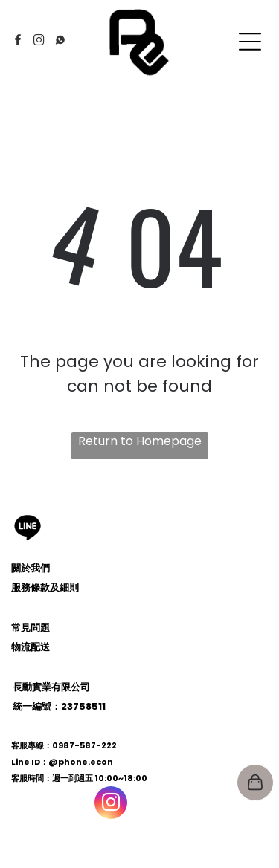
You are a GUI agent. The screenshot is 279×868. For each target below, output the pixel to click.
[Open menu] (250, 42)
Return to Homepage (140, 441)
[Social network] (60, 42)
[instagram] (39, 42)
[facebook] (19, 42)
